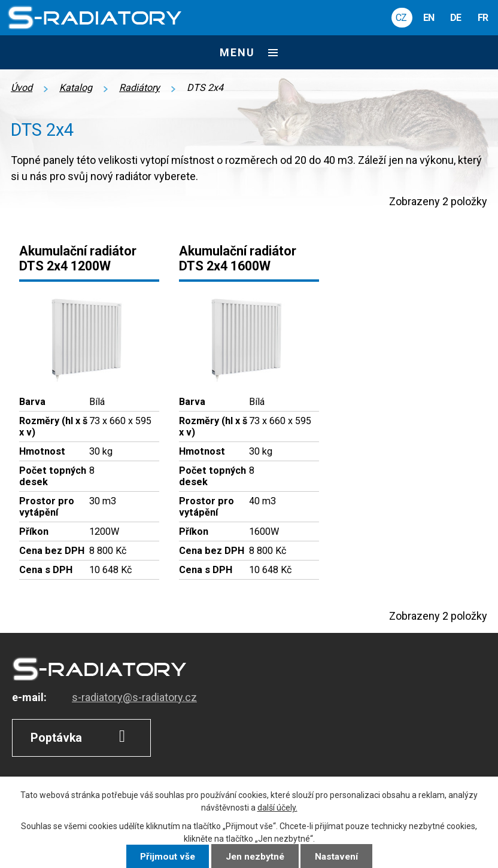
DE (456, 18)
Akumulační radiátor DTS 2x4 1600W (238, 258)
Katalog (76, 88)
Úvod (22, 88)
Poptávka (82, 736)
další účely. (277, 808)
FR (483, 18)
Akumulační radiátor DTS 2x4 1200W (78, 258)
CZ (401, 18)
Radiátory (139, 88)
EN (429, 18)
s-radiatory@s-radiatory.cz (134, 697)
